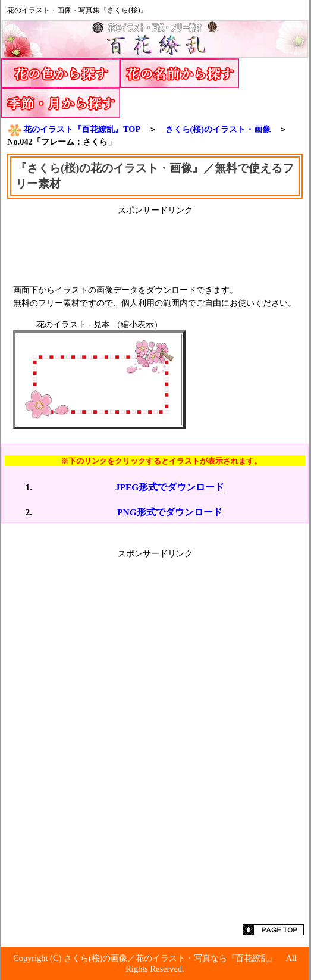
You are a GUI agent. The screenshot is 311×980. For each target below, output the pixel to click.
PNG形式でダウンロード (170, 512)
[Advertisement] (155, 246)
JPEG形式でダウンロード (170, 487)
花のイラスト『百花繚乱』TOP (74, 129)
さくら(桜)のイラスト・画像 (218, 129)
